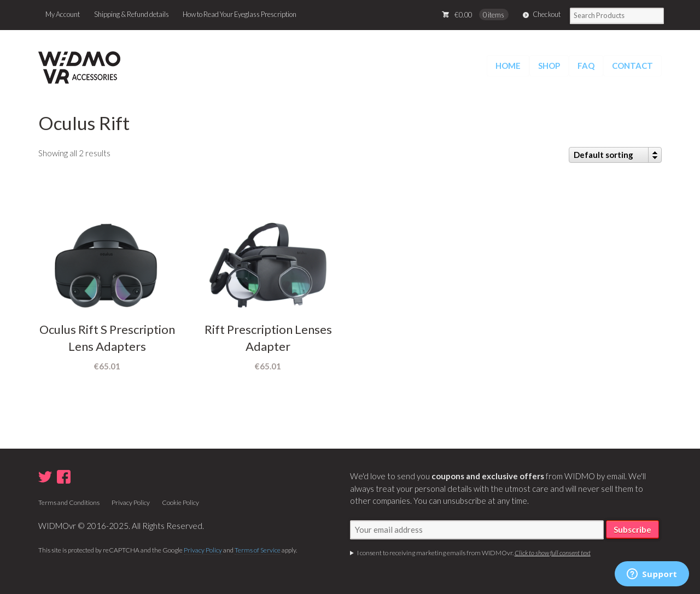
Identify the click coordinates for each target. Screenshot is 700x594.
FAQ (586, 66)
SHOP (549, 66)
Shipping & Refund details (132, 14)
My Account (63, 14)
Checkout (547, 14)
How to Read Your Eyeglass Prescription (240, 14)
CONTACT (632, 66)
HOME (508, 66)
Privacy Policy (131, 502)
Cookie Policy (180, 502)
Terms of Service (258, 550)
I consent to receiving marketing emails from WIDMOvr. (474, 553)
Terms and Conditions (69, 502)
